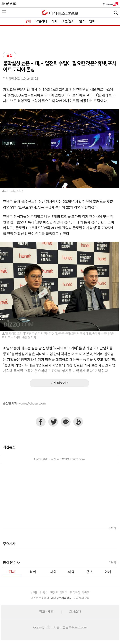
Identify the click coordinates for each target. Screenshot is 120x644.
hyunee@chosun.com (32, 404)
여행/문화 (68, 21)
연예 (92, 21)
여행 (71, 572)
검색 (116, 13)
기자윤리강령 (81, 598)
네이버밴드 (78, 422)
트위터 (53, 422)
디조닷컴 (60, 12)
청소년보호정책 (40, 598)
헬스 (82, 21)
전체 (12, 572)
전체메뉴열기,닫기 (4, 12)
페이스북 (41, 422)
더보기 (112, 528)
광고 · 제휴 (46, 612)
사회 (54, 21)
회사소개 (75, 612)
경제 (28, 21)
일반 (10, 55)
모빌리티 (41, 21)
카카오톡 (66, 422)
